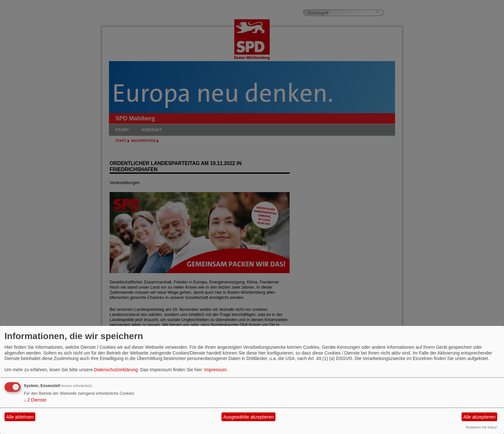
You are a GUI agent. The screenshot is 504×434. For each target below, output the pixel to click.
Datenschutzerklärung (116, 370)
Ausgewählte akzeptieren (248, 417)
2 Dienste (35, 400)
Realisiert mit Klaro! (481, 427)
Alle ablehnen (20, 417)
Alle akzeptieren (480, 417)
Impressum (216, 370)
